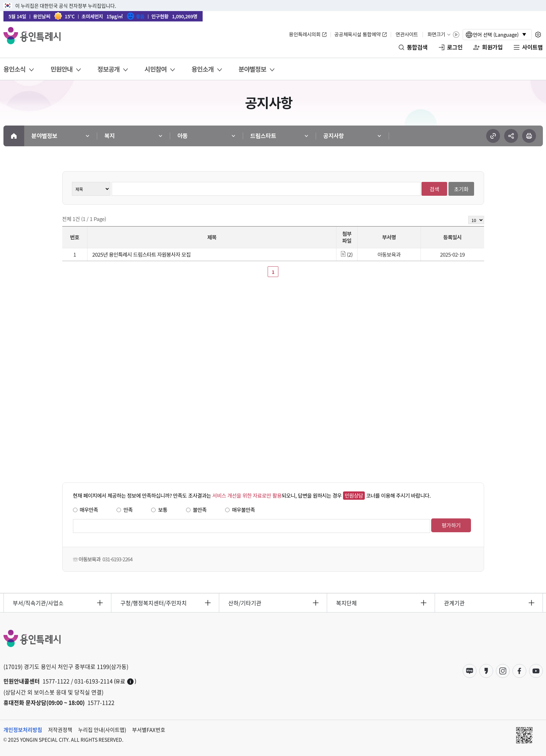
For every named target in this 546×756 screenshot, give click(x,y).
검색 (435, 189)
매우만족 (89, 510)
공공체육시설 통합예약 (358, 35)
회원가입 (492, 47)
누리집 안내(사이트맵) (102, 730)
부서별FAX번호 (149, 730)
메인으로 (14, 136)
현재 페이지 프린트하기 (529, 136)
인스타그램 (503, 671)
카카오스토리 (486, 671)
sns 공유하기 (511, 136)
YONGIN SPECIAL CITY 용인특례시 (32, 36)
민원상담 (354, 495)
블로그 (470, 671)
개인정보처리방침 (23, 730)
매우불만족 (243, 510)
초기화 (461, 189)
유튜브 (536, 671)
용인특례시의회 (305, 35)
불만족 (200, 510)
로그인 (455, 47)
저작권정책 (60, 730)
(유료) (125, 682)
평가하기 (451, 525)
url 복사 (493, 136)
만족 (128, 510)
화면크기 (436, 35)
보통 (163, 510)
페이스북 (519, 671)
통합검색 (417, 47)
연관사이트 (407, 35)
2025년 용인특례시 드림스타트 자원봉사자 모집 (141, 254)
